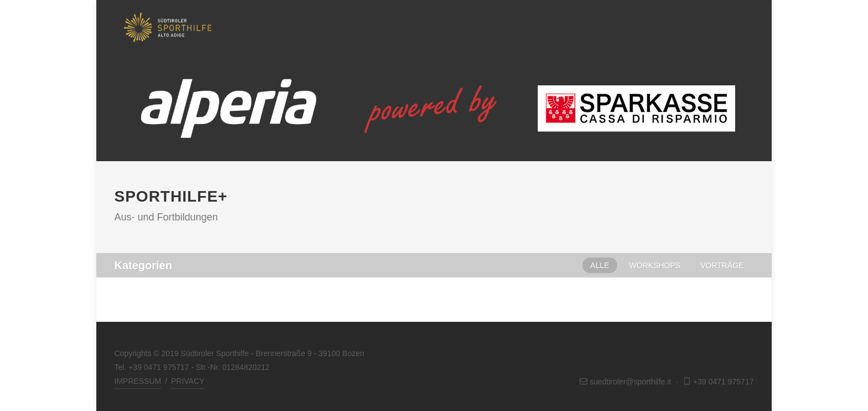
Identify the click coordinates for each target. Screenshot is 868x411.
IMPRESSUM (138, 381)
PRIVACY (188, 381)
